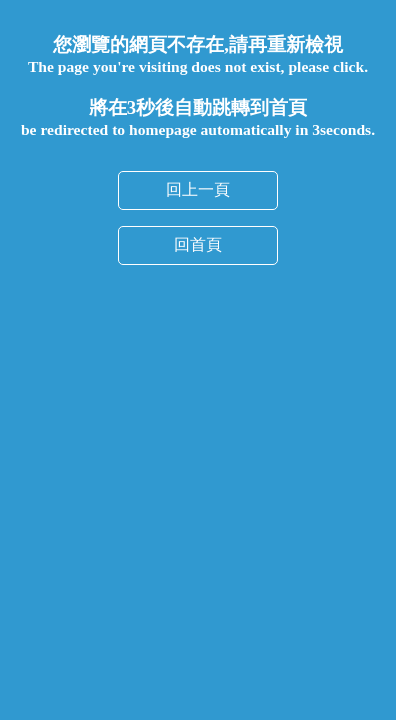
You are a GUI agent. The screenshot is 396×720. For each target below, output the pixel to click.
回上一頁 (198, 126)
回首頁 (198, 181)
